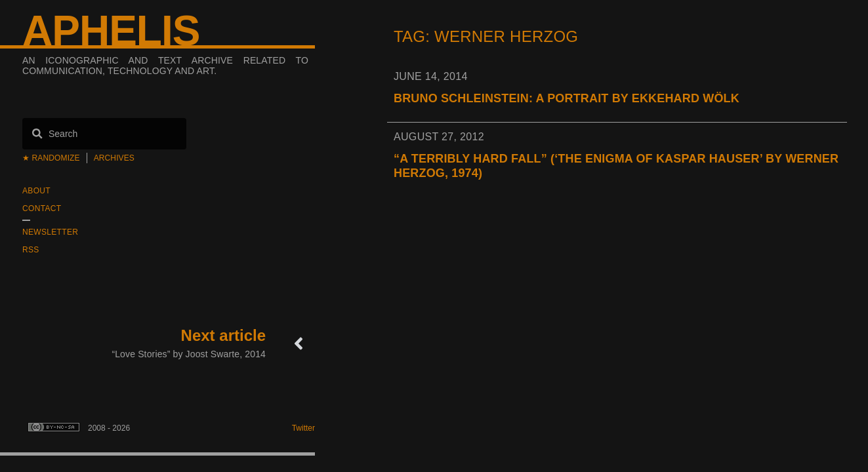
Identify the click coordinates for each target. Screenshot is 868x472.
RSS (31, 250)
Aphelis (111, 31)
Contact (42, 208)
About (36, 191)
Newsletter (50, 232)
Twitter (303, 428)
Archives (114, 158)
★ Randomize (51, 158)
